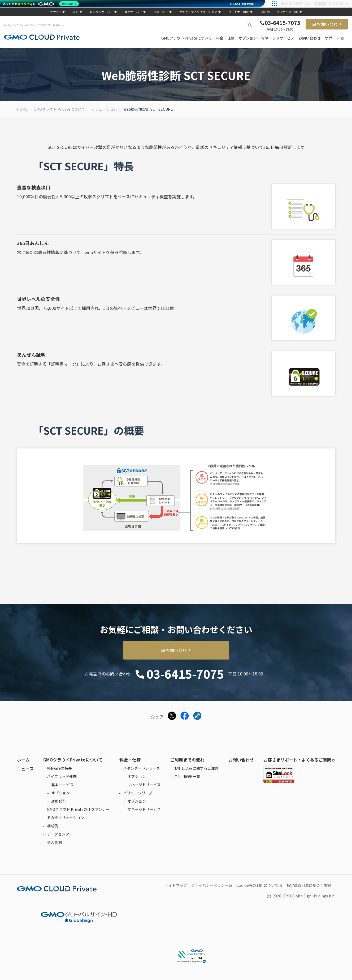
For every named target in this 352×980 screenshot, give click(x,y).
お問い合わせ (329, 24)
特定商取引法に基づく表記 (309, 885)
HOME (22, 109)
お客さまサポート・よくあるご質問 (297, 760)
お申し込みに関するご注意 (196, 768)
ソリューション (104, 109)
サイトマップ (176, 885)
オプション (248, 38)
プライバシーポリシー (210, 885)
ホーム (23, 760)
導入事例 (54, 842)
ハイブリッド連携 (62, 776)
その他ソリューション (66, 818)
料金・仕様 (225, 38)
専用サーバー (133, 12)
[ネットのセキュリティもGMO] (41, 4)
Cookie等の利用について (257, 885)
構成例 (53, 826)
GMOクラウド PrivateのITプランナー (78, 809)
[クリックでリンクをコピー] (197, 716)
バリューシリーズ (138, 793)
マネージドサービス (278, 38)
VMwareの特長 (59, 768)
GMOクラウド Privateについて (59, 109)
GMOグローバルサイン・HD (279, 12)
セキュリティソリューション (198, 12)
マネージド (161, 12)
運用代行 (59, 801)
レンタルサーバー (101, 12)
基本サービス (62, 785)
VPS (75, 12)
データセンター (60, 834)
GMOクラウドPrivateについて (187, 38)
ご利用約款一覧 (187, 776)
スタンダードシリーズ (142, 768)
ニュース (25, 769)
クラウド (55, 12)
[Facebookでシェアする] (185, 716)
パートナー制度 (239, 12)
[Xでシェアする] (172, 716)
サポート (332, 38)
